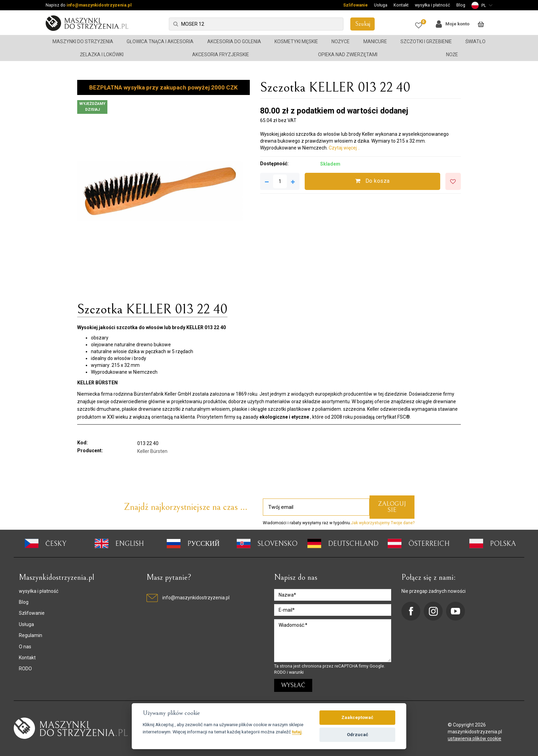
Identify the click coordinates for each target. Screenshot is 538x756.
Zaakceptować (357, 717)
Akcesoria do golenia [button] (234, 41)
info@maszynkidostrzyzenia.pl (99, 5)
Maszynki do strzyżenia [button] (83, 41)
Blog (461, 5)
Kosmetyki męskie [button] (296, 41)
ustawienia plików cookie (475, 739)
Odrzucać (358, 735)
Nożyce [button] (341, 41)
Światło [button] (475, 41)
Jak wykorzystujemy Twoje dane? (383, 523)
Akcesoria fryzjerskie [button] (221, 55)
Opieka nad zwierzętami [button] (348, 55)
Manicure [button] (375, 41)
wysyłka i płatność (432, 5)
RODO (25, 669)
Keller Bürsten (152, 451)
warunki (296, 672)
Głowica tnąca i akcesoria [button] (160, 41)
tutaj (297, 732)
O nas (25, 647)
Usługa (381, 5)
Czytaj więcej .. (344, 148)
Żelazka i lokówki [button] (102, 55)
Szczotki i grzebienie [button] (426, 41)
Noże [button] (452, 55)
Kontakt (401, 5)
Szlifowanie (355, 5)
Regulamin (31, 635)
